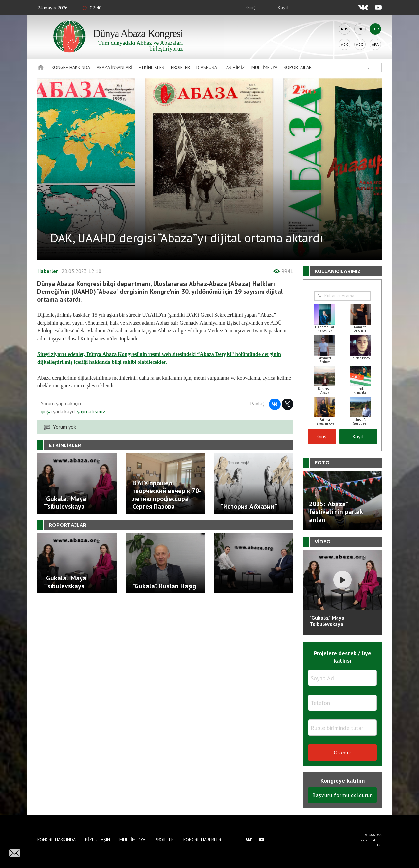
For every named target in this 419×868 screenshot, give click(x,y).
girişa (46, 411)
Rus (345, 29)
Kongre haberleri (203, 840)
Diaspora (207, 67)
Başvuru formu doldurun (343, 795)
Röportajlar (298, 67)
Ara (375, 44)
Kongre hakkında (71, 67)
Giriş (251, 7)
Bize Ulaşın (98, 840)
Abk (345, 44)
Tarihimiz (234, 67)
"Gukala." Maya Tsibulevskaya (327, 621)
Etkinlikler (152, 67)
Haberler (48, 271)
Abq (360, 44)
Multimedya (264, 67)
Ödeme (342, 752)
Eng (360, 29)
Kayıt (283, 7)
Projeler (180, 67)
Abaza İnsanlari (114, 67)
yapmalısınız (91, 411)
